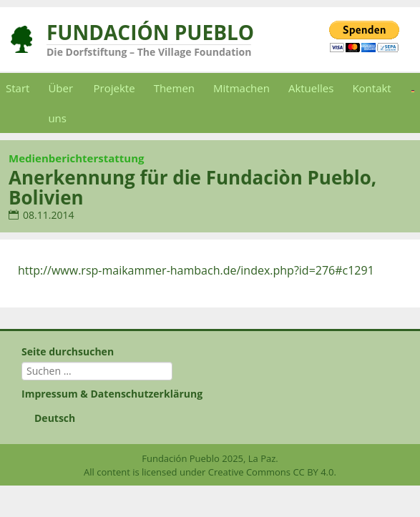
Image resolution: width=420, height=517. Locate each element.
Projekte (114, 88)
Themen (174, 88)
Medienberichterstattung (77, 158)
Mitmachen (241, 88)
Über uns (60, 103)
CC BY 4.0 (313, 472)
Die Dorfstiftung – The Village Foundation (149, 52)
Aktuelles (311, 88)
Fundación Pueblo (150, 32)
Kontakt (371, 88)
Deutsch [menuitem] (55, 418)
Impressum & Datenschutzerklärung (112, 394)
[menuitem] (210, 418)
